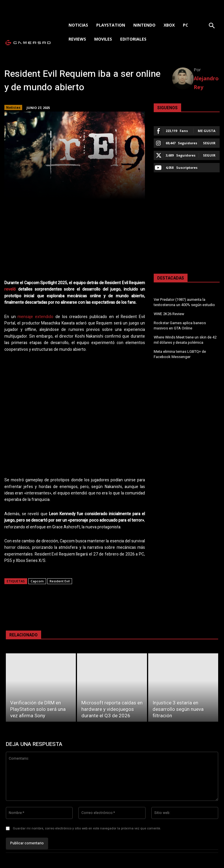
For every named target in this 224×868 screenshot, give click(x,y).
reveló (10, 289)
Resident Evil (60, 581)
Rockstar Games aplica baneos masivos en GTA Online (180, 324)
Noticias (13, 107)
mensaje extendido (35, 317)
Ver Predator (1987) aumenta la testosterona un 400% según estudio (184, 302)
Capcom (37, 581)
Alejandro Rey (206, 83)
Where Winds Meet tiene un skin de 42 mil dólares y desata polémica (185, 338)
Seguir (209, 143)
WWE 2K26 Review (169, 313)
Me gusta (207, 131)
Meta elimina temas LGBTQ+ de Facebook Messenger (179, 352)
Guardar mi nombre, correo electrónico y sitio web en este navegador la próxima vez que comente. (87, 828)
